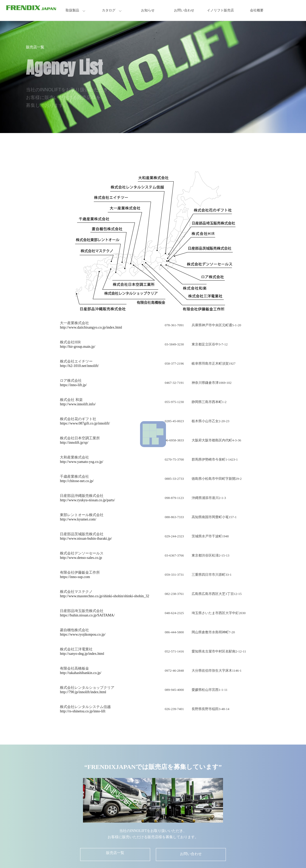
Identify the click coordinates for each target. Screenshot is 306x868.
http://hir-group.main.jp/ (78, 347)
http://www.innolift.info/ (78, 404)
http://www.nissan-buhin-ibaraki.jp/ (86, 539)
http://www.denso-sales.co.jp (81, 558)
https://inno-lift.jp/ (73, 385)
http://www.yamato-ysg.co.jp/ (82, 462)
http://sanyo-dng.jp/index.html (82, 654)
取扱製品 (72, 10)
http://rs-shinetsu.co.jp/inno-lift (83, 711)
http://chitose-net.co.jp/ (77, 481)
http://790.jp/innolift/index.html (83, 692)
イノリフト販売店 (220, 10)
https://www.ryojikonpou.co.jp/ (83, 634)
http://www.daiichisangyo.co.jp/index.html (91, 327)
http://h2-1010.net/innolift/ (79, 366)
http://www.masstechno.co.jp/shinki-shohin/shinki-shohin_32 (105, 596)
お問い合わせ (184, 10)
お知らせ (148, 10)
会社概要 (257, 10)
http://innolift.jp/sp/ (74, 443)
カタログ (109, 10)
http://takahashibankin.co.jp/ (81, 673)
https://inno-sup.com (75, 577)
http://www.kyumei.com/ (78, 519)
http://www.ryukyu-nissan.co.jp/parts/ (87, 500)
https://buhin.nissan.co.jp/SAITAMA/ (87, 615)
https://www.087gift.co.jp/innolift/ (85, 423)
